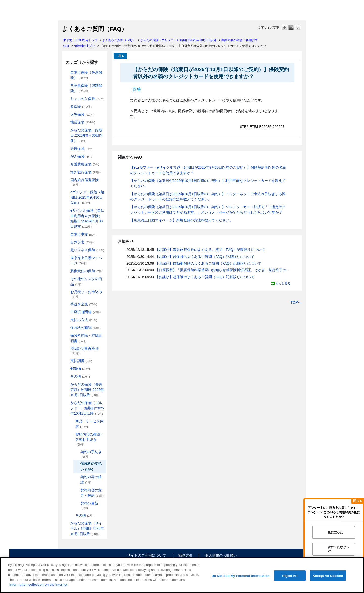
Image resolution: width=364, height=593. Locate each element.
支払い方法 (84, 320)
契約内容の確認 (91, 480)
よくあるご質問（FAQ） (119, 40)
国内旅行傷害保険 (84, 182)
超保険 (81, 107)
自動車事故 (84, 234)
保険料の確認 (85, 328)
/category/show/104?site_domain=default (67, 107)
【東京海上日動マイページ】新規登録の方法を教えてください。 (181, 220)
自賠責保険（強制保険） (86, 88)
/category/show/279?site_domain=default (67, 192)
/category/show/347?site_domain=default (67, 336)
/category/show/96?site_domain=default (67, 114)
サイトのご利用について (147, 555)
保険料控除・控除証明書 (86, 338)
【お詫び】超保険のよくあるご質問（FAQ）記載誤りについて (205, 257)
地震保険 (83, 122)
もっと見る (283, 283)
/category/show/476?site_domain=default (72, 421)
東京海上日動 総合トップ (80, 40)
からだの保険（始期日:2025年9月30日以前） (86, 135)
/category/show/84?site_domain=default (67, 130)
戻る (121, 56)
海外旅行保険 (85, 172)
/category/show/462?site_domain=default (67, 384)
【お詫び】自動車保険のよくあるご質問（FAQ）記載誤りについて (208, 263)
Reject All (290, 575)
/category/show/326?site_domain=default (67, 234)
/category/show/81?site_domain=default (67, 172)
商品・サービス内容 (89, 424)
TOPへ (296, 302)
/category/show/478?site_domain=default (72, 515)
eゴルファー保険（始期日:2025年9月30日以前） (87, 197)
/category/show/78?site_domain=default (67, 180)
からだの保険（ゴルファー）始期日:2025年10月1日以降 (178, 40)
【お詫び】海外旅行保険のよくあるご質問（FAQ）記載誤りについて (210, 250)
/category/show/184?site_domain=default (67, 72)
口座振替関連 (85, 312)
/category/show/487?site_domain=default (67, 523)
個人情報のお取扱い (221, 555)
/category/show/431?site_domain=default (67, 164)
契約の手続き (91, 454)
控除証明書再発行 (84, 351)
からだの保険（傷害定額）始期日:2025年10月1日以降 (87, 390)
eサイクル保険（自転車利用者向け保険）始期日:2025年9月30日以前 (87, 218)
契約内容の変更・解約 (92, 493)
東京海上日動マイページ (86, 260)
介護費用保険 (85, 164)
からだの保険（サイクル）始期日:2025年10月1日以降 (87, 528)
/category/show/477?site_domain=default (72, 435)
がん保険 (81, 156)
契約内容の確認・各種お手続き (89, 439)
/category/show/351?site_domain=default (67, 349)
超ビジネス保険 (87, 250)
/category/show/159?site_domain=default (67, 242)
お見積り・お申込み (86, 294)
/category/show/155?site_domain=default (67, 149)
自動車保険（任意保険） (86, 75)
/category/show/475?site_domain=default (67, 403)
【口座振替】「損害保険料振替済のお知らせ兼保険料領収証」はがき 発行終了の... (222, 270)
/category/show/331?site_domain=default (67, 250)
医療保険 (81, 149)
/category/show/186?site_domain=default (67, 99)
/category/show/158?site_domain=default (67, 156)
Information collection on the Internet (38, 585)
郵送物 (80, 369)
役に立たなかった (338, 549)
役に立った (335, 532)
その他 (80, 376)
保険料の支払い (85, 46)
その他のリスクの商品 (86, 281)
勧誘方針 (186, 555)
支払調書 (81, 361)
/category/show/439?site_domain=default (67, 258)
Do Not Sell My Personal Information (241, 575)
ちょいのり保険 (87, 99)
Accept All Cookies (328, 575)
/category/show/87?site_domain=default (67, 122)
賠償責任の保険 (86, 271)
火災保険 (83, 114)
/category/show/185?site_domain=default (67, 86)
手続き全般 (84, 304)
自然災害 (82, 242)
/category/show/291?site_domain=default (67, 211)
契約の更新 (89, 505)
